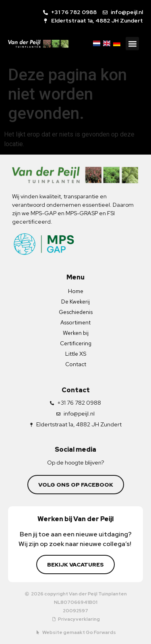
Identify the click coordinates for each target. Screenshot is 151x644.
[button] (132, 44)
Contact (76, 364)
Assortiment (75, 322)
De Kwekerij (75, 302)
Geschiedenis (76, 312)
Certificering (76, 343)
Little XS (76, 354)
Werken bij (76, 333)
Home (76, 291)
